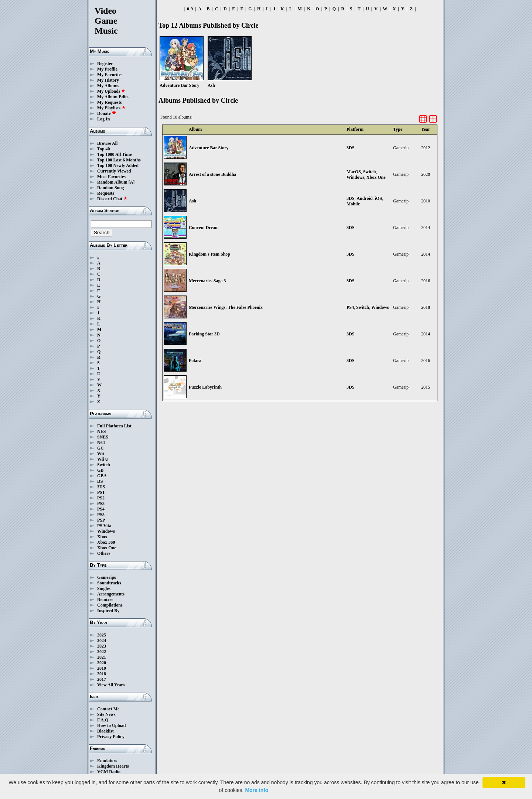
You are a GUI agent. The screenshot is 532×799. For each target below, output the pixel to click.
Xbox (102, 537)
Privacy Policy (111, 737)
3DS (101, 487)
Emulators (107, 761)
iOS (378, 198)
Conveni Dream (204, 228)
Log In (103, 119)
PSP (101, 520)
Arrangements (111, 594)
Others (104, 553)
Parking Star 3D (204, 334)
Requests (106, 193)
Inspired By (108, 611)
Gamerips (107, 577)
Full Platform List (114, 426)
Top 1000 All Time (114, 154)
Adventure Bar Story (209, 148)
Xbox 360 (106, 542)
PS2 (101, 498)
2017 (102, 679)
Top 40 (104, 149)
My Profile (107, 69)
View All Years (111, 685)
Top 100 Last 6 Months (119, 160)
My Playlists (111, 108)
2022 (102, 652)
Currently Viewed (114, 171)
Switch (104, 465)
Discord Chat (112, 199)
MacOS (354, 172)
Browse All (107, 143)
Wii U (103, 459)
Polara (195, 361)
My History (108, 80)
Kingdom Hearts (113, 766)
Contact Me (108, 709)
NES (101, 431)
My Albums (108, 86)
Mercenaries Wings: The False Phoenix (226, 307)
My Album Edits (113, 97)
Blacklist (105, 731)
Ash (192, 201)
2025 (102, 635)
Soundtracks (109, 583)
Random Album (112, 182)
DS (100, 481)
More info (257, 790)
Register (105, 64)
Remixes (105, 600)
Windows (106, 531)
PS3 (101, 503)
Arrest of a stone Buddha (212, 174)
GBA (102, 476)
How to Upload (111, 725)
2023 (102, 646)
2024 (102, 641)
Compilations (110, 605)
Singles (104, 588)
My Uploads (111, 91)
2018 (102, 674)
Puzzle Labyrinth (205, 387)
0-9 (190, 9)
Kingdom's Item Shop (209, 254)
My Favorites (110, 75)
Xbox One (107, 548)
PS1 (101, 492)
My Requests (109, 102)
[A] (132, 182)
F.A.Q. (103, 720)
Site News (106, 714)
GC (100, 448)
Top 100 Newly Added (118, 165)
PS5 (101, 515)
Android (364, 198)
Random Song (110, 188)
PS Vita (104, 526)
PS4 (101, 509)
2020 (102, 663)
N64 (101, 443)
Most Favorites (111, 177)
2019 (102, 668)
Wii (100, 454)
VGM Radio (109, 772)
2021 (102, 657)
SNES (103, 437)
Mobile (353, 204)
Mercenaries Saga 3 (207, 281)
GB (100, 470)
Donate (107, 113)
